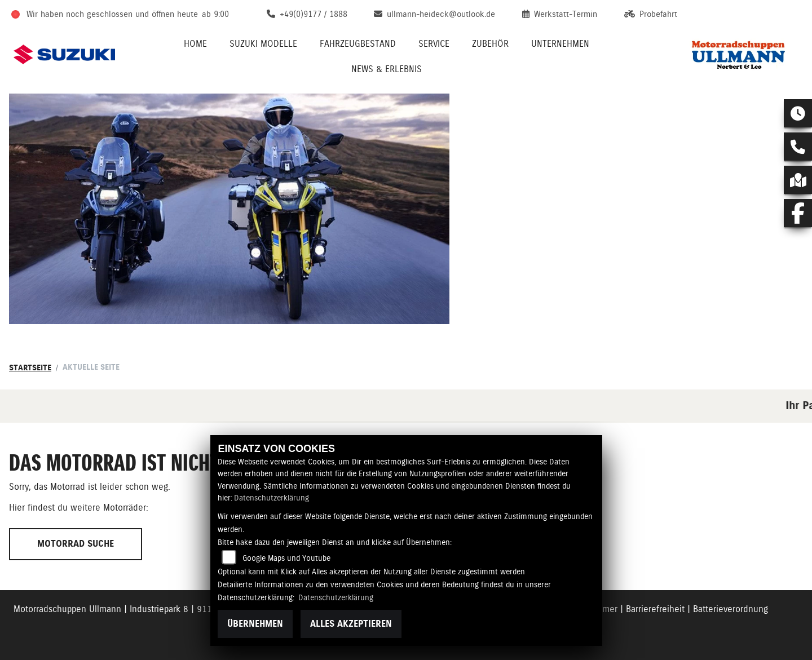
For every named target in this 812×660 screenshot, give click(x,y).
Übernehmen (255, 624)
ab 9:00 (215, 14)
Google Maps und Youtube (286, 558)
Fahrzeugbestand (358, 44)
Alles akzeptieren (351, 624)
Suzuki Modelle (263, 44)
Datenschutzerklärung (272, 498)
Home (195, 44)
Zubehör (490, 44)
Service (434, 44)
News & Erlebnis (387, 69)
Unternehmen (560, 44)
